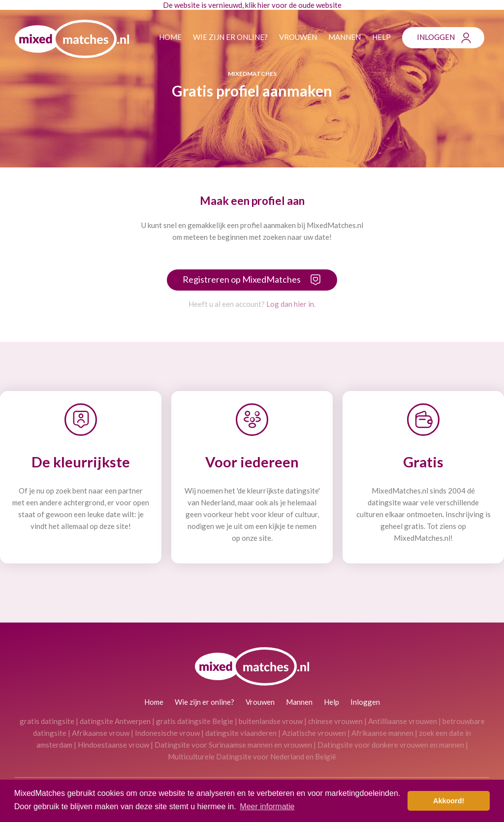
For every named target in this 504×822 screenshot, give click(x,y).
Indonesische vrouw (167, 733)
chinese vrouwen (335, 721)
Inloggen (436, 37)
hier (264, 5)
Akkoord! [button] (449, 801)
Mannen (345, 37)
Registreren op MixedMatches (242, 279)
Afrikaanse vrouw (101, 733)
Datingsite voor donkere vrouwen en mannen (391, 745)
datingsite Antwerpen (115, 721)
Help (381, 37)
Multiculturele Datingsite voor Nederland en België (252, 756)
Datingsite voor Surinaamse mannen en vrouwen (233, 745)
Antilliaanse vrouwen (403, 721)
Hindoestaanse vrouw (113, 745)
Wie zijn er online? (230, 37)
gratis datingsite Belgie (195, 721)
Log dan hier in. (291, 304)
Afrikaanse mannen (382, 733)
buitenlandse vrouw (271, 721)
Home (170, 37)
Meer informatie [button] (267, 806)
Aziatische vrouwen (314, 733)
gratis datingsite (47, 721)
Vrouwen (298, 37)
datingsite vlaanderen (241, 733)
